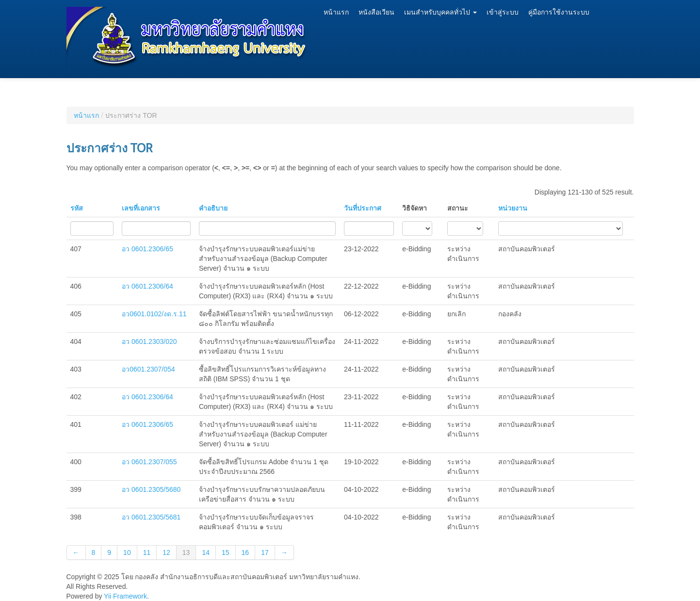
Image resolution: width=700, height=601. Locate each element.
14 (206, 552)
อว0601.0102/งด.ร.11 (154, 314)
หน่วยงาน (513, 208)
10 (127, 552)
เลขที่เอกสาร (141, 208)
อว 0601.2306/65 (147, 249)
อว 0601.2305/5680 (151, 489)
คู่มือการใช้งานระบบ (559, 12)
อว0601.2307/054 (148, 369)
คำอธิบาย (213, 208)
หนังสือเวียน (376, 12)
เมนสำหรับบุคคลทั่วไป (440, 12)
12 (166, 552)
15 (226, 552)
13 (186, 552)
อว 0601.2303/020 (149, 341)
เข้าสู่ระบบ (503, 12)
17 (265, 552)
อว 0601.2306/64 (147, 286)
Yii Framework (125, 596)
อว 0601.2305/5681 (151, 517)
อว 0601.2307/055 (149, 462)
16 (245, 552)
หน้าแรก (336, 12)
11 (147, 552)
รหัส (77, 208)
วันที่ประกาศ (363, 208)
